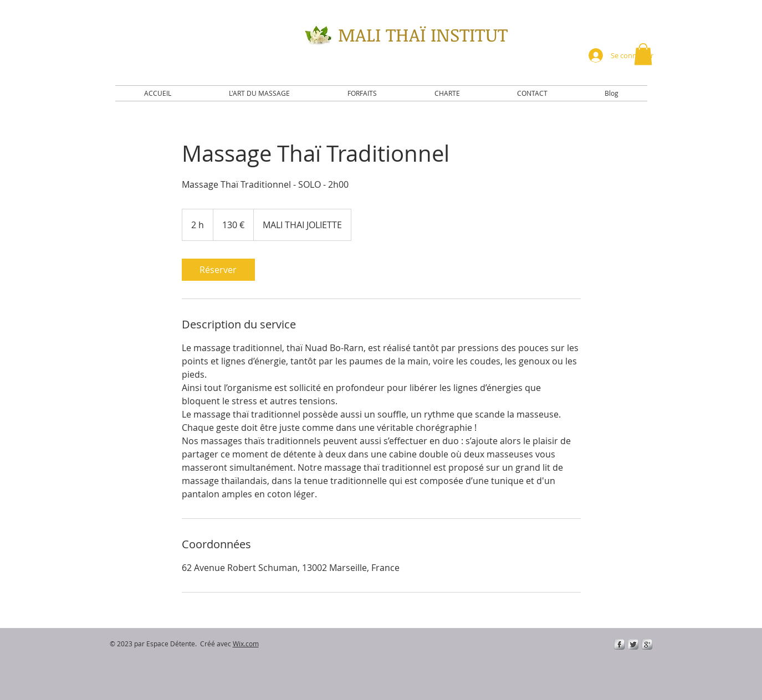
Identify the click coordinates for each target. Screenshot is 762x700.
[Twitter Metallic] (633, 644)
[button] (643, 54)
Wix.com (246, 644)
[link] (218, 270)
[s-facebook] (619, 644)
